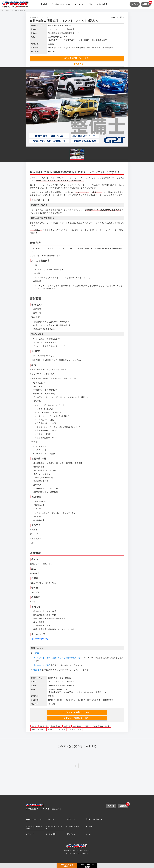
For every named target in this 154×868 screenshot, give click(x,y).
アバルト (72, 729)
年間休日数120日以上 (81, 726)
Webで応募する (67, 866)
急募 (80, 729)
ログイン (135, 4)
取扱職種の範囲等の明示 (54, 828)
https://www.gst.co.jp (40, 639)
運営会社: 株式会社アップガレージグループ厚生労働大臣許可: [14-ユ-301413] (77, 850)
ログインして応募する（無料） (77, 718)
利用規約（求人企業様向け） (34, 828)
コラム (90, 4)
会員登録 (147, 4)
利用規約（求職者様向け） (94, 820)
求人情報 (89, 827)
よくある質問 (102, 4)
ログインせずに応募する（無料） (77, 712)
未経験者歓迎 (56, 726)
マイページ (79, 4)
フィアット (61, 729)
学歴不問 (67, 726)
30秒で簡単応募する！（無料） (77, 58)
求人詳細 (22, 10)
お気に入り (78, 64)
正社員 (34, 726)
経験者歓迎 (44, 726)
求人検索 (44, 4)
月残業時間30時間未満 (101, 726)
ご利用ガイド (71, 819)
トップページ (6, 10)
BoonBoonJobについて (61, 4)
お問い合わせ (71, 834)
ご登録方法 (50, 819)
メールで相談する (87, 866)
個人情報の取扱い (72, 827)
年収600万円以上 (38, 729)
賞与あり (51, 729)
